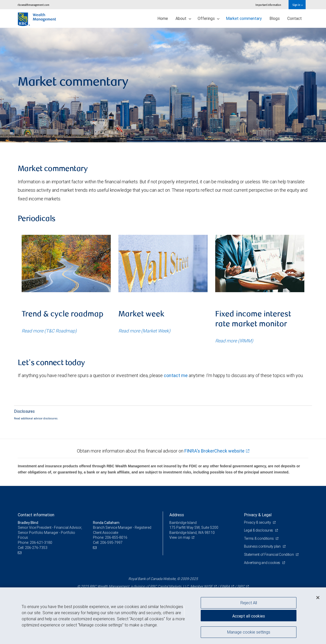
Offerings (209, 18)
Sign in (298, 5)
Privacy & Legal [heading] (258, 515)
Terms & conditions (259, 538)
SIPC (241, 586)
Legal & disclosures (259, 530)
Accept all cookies (249, 616)
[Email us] (20, 553)
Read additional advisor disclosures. (36, 418)
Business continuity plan (263, 546)
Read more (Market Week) (144, 331)
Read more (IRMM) (234, 341)
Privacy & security (258, 522)
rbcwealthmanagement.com (33, 5)
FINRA (225, 586)
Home (163, 18)
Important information (268, 5)
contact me (176, 375)
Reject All (249, 603)
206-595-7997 (111, 543)
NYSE (208, 586)
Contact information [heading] (36, 515)
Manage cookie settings (249, 632)
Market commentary (244, 18)
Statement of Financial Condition (269, 555)
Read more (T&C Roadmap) (49, 331)
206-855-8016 (116, 537)
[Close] (318, 598)
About (183, 18)
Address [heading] (177, 515)
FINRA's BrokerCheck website (214, 451)
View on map (180, 537)
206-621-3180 (41, 543)
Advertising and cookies (262, 563)
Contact (295, 18)
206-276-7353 (36, 548)
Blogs (275, 18)
